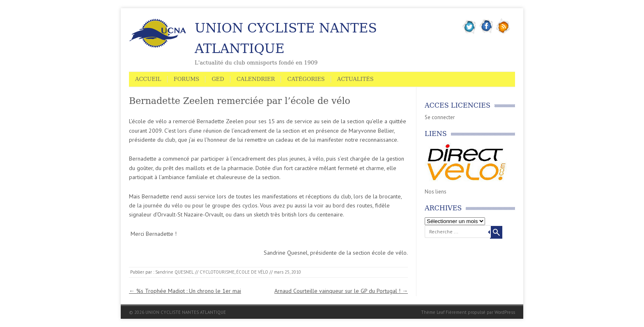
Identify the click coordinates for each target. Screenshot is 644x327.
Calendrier (256, 79)
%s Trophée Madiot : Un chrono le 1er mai (185, 291)
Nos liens (436, 192)
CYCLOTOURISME (217, 272)
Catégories (306, 79)
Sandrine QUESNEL (175, 272)
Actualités (355, 79)
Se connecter (440, 117)
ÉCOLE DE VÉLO (252, 272)
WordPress (505, 312)
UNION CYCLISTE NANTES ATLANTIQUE (286, 38)
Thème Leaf (433, 312)
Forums (187, 79)
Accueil (148, 79)
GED (218, 79)
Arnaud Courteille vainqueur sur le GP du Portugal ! (341, 291)
